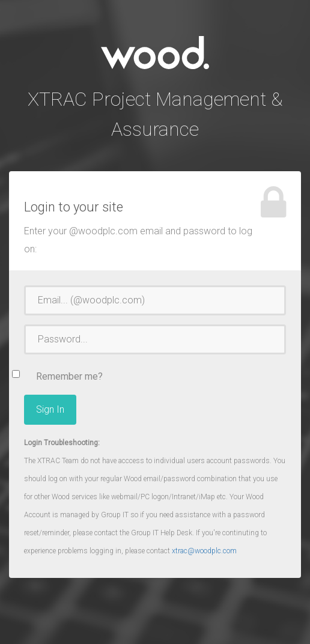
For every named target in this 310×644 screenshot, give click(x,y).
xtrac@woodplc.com (204, 551)
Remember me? (69, 376)
